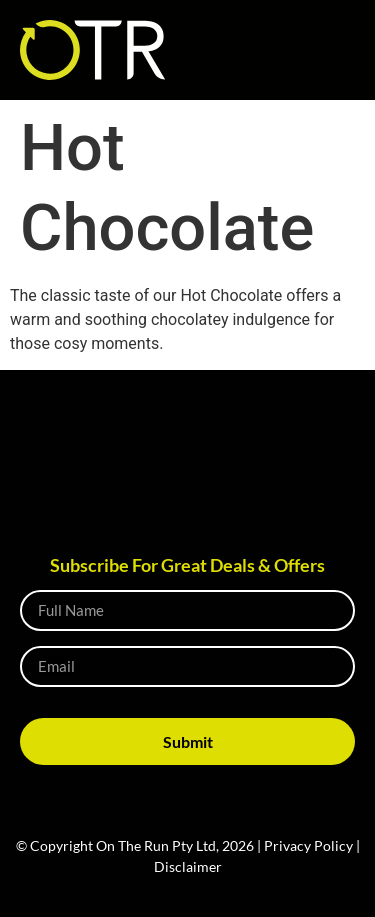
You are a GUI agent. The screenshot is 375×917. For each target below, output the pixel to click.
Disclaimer (188, 866)
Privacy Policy (308, 845)
